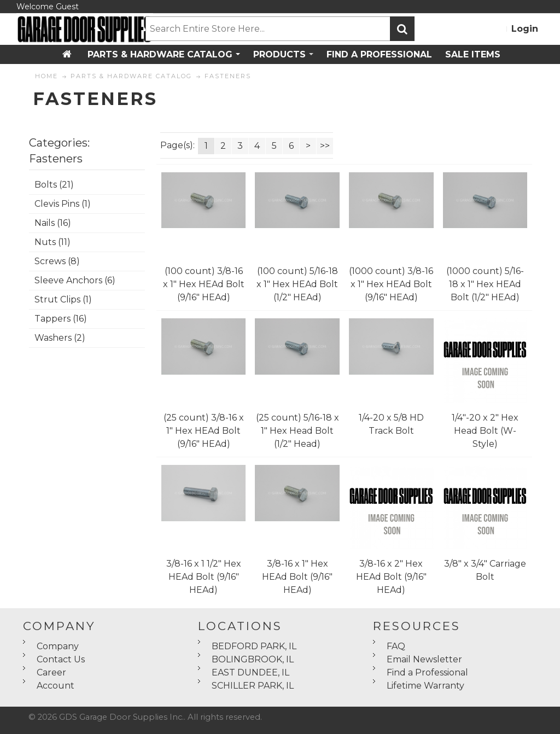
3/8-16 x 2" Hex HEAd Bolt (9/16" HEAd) (391, 577)
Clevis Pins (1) (63, 204)
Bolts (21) (54, 185)
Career (51, 672)
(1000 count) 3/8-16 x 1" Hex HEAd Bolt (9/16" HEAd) (391, 284)
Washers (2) (60, 338)
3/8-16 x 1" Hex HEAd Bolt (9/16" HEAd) (297, 577)
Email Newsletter (424, 659)
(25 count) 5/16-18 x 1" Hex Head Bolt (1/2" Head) (297, 431)
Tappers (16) (61, 319)
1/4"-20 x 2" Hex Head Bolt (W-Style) (485, 431)
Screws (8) (57, 261)
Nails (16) (53, 223)
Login (525, 29)
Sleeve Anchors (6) (75, 280)
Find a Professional (427, 672)
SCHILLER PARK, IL (253, 686)
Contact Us (61, 659)
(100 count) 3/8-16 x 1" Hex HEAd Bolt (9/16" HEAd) (204, 284)
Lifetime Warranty (425, 686)
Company (58, 646)
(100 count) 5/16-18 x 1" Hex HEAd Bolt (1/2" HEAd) (297, 284)
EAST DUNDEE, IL (250, 672)
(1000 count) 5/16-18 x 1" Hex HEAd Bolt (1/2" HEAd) (485, 284)
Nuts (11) (52, 242)
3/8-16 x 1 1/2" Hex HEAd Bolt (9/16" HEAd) (204, 577)
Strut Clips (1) (63, 299)
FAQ (396, 646)
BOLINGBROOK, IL (253, 659)
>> (325, 146)
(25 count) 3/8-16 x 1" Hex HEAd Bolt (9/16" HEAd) (204, 431)
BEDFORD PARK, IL (254, 646)
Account (56, 686)
